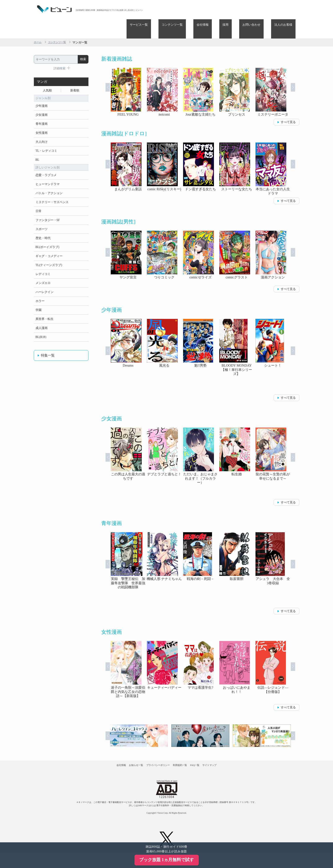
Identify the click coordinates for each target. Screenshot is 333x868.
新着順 (75, 72)
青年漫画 (42, 108)
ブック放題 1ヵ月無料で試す (166, 860)
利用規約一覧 (185, 750)
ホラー (40, 302)
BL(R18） (42, 341)
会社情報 (225, 9)
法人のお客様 (287, 9)
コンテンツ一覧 (201, 9)
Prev (102, 73)
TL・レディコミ (46, 138)
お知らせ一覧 (122, 750)
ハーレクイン (45, 292)
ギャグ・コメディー (49, 253)
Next (299, 73)
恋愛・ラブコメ (46, 164)
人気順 (47, 72)
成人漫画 (42, 331)
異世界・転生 (45, 322)
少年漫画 (42, 89)
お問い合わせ (261, 9)
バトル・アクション (49, 184)
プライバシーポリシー (153, 750)
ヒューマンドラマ (48, 174)
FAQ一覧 (209, 750)
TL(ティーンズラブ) (49, 262)
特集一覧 (48, 360)
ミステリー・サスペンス (52, 194)
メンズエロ (43, 282)
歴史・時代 (43, 233)
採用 (242, 9)
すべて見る (288, 103)
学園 (39, 312)
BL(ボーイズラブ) (47, 243)
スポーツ (42, 223)
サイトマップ (233, 750)
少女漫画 (42, 99)
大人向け (42, 128)
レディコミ (43, 272)
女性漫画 (42, 118)
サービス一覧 (174, 9)
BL (37, 148)
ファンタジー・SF (48, 213)
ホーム (38, 23)
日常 (39, 203)
